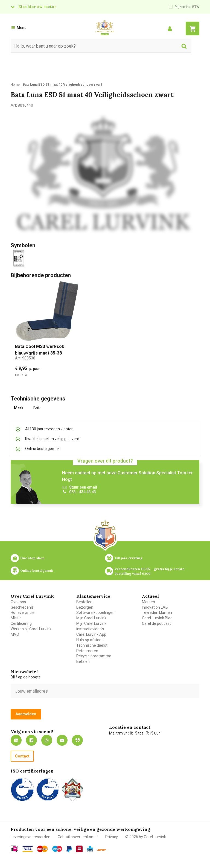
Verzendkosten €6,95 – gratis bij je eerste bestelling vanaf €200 (150, 571)
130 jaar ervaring (129, 558)
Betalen (83, 661)
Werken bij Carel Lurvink (31, 629)
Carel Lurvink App (91, 634)
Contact (22, 756)
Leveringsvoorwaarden (30, 837)
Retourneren (87, 651)
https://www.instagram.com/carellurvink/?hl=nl (47, 740)
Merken (148, 602)
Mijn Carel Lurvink (91, 618)
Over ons (18, 602)
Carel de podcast (156, 623)
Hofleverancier (23, 612)
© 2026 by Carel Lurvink (146, 837)
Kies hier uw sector (37, 7)
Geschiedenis (22, 607)
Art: (25, 358)
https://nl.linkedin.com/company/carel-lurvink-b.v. (16, 740)
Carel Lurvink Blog (157, 618)
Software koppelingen (95, 612)
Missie (16, 618)
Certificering (21, 623)
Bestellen (84, 602)
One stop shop (32, 558)
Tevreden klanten (157, 612)
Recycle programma (94, 656)
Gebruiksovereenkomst (78, 837)
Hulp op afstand (90, 640)
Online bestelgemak (37, 571)
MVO (15, 634)
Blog (77, 740)
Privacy (112, 837)
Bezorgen (85, 607)
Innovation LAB (155, 607)
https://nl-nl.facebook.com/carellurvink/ (31, 740)
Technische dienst (92, 645)
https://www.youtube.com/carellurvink (62, 740)
